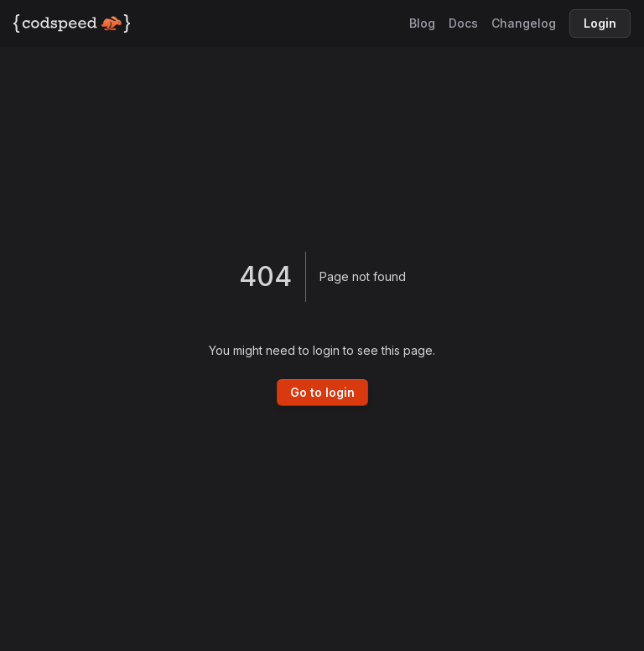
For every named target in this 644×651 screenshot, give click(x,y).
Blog (422, 23)
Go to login (322, 392)
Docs (463, 23)
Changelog (524, 23)
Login (600, 23)
